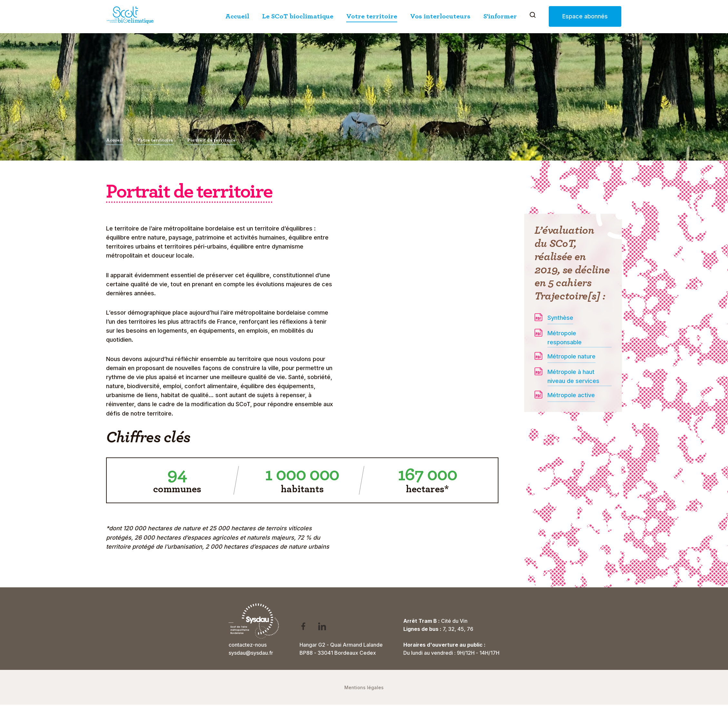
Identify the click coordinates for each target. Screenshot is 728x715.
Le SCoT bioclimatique (298, 16)
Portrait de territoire (212, 140)
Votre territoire (372, 16)
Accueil (237, 16)
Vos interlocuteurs (440, 16)
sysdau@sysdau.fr (251, 653)
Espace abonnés (585, 16)
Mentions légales (364, 687)
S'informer (500, 16)
